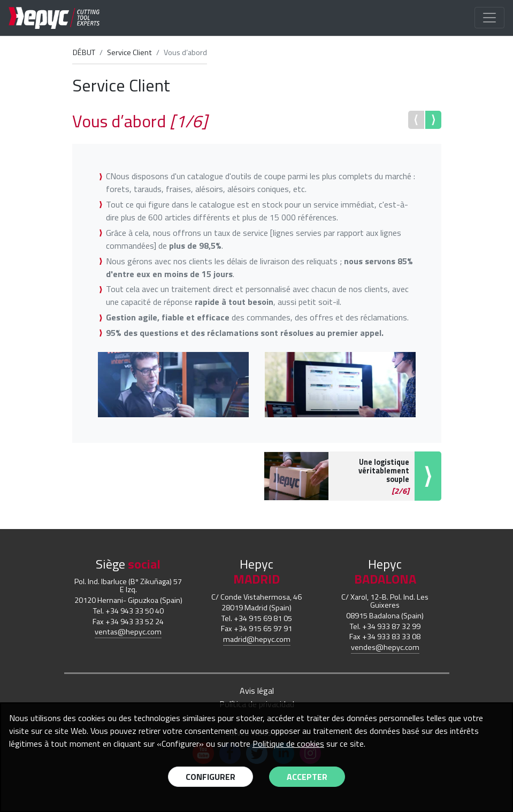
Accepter (307, 777)
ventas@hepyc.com (128, 632)
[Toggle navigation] (489, 18)
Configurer (210, 777)
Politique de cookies (288, 744)
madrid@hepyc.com (257, 639)
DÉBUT (84, 52)
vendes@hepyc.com (385, 647)
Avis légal (257, 691)
